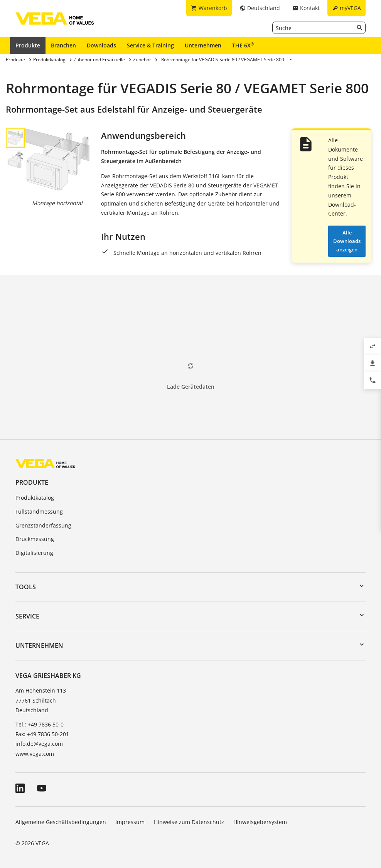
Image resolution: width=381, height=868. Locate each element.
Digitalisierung (34, 553)
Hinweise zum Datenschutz (189, 822)
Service (27, 616)
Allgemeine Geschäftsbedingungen (61, 822)
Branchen (63, 45)
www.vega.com (35, 754)
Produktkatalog (35, 498)
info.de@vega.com (39, 744)
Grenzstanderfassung (43, 525)
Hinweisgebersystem (260, 822)
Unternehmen (203, 45)
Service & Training (150, 45)
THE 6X (243, 45)
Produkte (28, 45)
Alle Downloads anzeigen (347, 241)
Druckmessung (35, 539)
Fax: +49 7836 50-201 (42, 734)
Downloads (101, 45)
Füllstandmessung (39, 512)
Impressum (130, 822)
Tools (26, 587)
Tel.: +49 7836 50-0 (40, 724)
